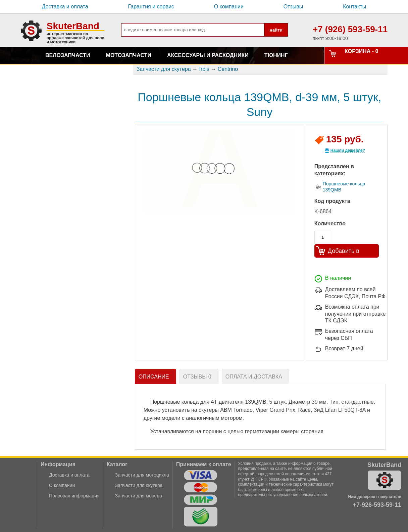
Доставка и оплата (65, 7)
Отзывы (293, 7)
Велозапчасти (68, 55)
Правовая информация (74, 496)
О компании (229, 7)
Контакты (354, 7)
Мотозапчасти (129, 55)
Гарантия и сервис (151, 7)
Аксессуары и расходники (208, 55)
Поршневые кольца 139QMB (344, 187)
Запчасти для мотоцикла (142, 475)
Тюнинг (276, 55)
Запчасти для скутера (139, 485)
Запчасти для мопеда (139, 496)
